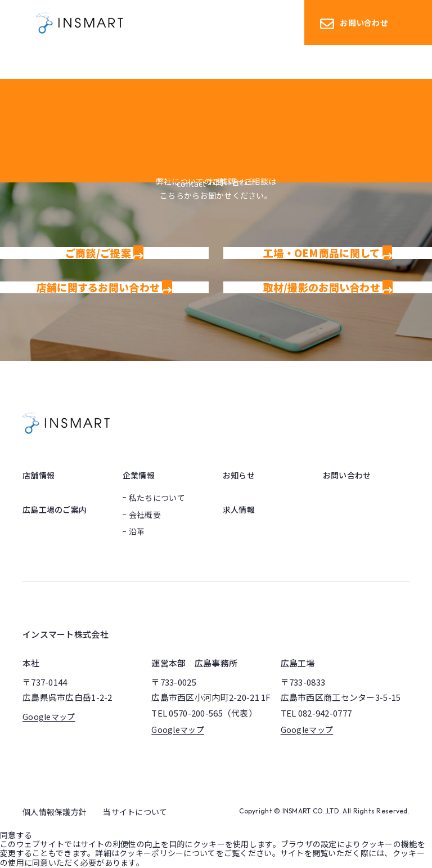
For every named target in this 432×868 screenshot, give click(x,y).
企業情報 (139, 475)
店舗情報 (39, 475)
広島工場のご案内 (55, 509)
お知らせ (239, 475)
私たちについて (157, 498)
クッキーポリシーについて (167, 853)
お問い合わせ (354, 23)
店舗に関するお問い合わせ (104, 287)
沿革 (137, 531)
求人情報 (239, 509)
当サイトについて (135, 812)
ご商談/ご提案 (104, 253)
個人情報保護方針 (55, 812)
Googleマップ (49, 717)
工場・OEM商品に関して (328, 253)
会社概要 (145, 514)
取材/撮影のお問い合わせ (328, 287)
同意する (16, 835)
